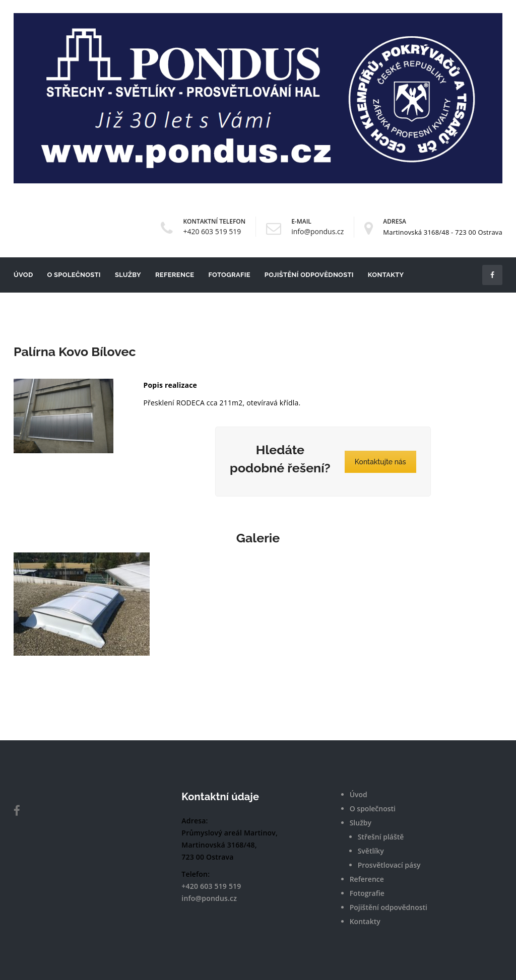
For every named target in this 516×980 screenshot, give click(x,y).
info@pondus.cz (317, 231)
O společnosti (74, 275)
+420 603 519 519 (212, 231)
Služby (128, 275)
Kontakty (386, 275)
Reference (175, 275)
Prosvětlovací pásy (389, 865)
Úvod (23, 275)
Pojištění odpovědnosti (309, 275)
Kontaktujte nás (380, 462)
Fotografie (229, 275)
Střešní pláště (381, 837)
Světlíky (371, 851)
